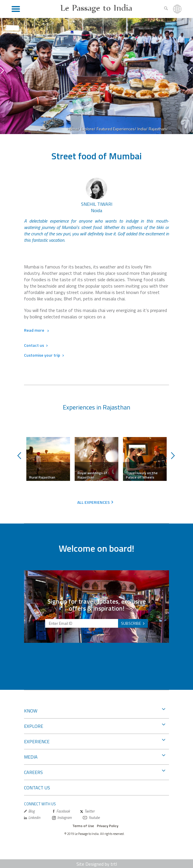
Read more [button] (36, 330)
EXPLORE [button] (95, 726)
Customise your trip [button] (44, 355)
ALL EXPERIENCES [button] (93, 502)
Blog (29, 811)
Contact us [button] (36, 345)
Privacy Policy (108, 826)
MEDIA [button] (95, 756)
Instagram (62, 818)
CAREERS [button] (95, 772)
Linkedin (32, 818)
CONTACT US (37, 788)
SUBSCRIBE (131, 623)
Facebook (61, 811)
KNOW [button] (95, 710)
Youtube (91, 818)
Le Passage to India (96, 8)
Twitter (87, 811)
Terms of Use (83, 826)
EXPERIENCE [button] (95, 741)
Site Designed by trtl (97, 864)
